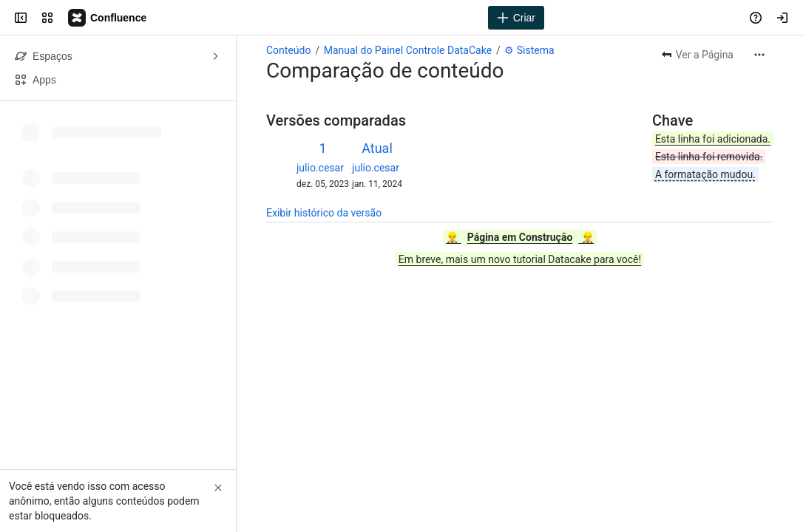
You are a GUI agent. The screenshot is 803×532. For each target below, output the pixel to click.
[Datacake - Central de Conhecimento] (108, 18)
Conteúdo (288, 50)
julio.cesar (320, 168)
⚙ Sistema (529, 50)
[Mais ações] (759, 55)
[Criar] (516, 18)
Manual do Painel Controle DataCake (408, 50)
